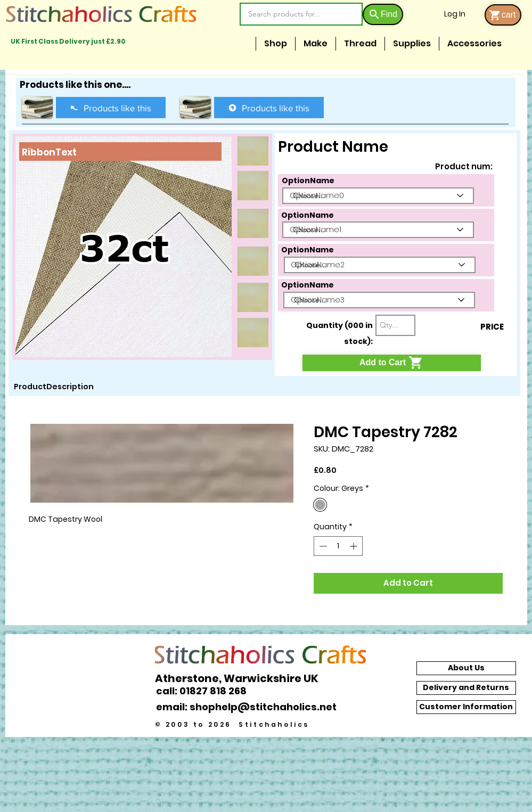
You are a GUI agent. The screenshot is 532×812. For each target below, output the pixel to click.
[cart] (503, 15)
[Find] (383, 14)
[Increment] (354, 546)
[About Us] (466, 668)
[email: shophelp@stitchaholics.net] (249, 707)
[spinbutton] (338, 546)
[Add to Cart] (392, 363)
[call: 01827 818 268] (207, 691)
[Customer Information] (466, 707)
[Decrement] (322, 546)
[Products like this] (111, 108)
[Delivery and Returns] (466, 688)
